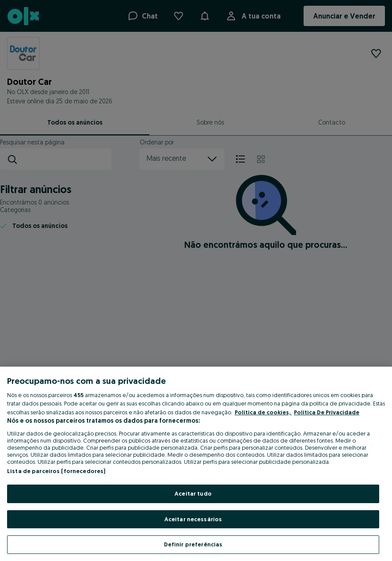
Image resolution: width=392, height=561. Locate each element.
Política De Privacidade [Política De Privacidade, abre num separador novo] (327, 412)
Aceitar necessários (193, 519)
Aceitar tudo (193, 493)
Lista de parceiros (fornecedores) (56, 471)
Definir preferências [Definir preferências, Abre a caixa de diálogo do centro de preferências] (193, 544)
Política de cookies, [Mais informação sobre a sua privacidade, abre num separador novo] (263, 412)
